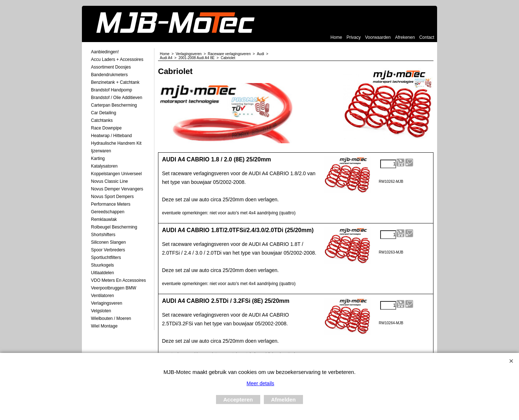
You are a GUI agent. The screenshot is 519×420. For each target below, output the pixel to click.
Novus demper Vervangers (117, 189)
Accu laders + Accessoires (117, 59)
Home (336, 37)
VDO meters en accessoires (118, 280)
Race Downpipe (106, 128)
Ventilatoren (102, 296)
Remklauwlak (104, 219)
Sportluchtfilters (106, 258)
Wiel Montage (104, 326)
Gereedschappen (108, 212)
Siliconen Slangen (108, 242)
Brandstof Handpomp (111, 90)
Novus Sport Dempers (112, 197)
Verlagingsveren (107, 303)
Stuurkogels (102, 265)
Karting (98, 158)
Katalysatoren (104, 166)
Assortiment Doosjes (111, 67)
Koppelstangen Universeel (116, 174)
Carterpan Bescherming (114, 105)
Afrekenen (405, 37)
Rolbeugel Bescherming (114, 227)
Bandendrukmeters (109, 75)
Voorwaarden (378, 37)
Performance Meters (111, 204)
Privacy (354, 37)
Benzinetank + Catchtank (115, 82)
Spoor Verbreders (108, 250)
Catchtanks (102, 120)
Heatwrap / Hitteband (111, 136)
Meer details (260, 383)
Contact (427, 37)
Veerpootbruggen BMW (114, 288)
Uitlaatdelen (102, 273)
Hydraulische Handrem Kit (116, 143)
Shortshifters (103, 235)
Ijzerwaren (101, 151)
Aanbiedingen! (105, 52)
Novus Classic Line (109, 181)
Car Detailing (103, 113)
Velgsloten (101, 311)
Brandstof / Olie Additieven (117, 98)
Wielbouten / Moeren (111, 318)
